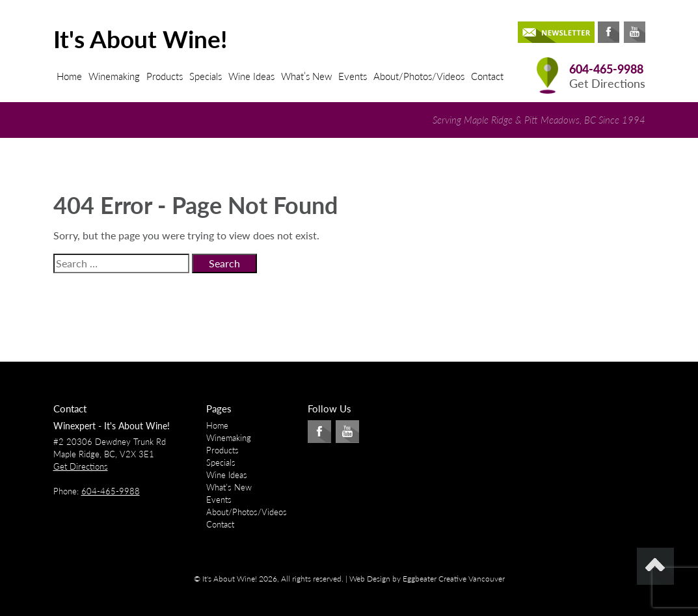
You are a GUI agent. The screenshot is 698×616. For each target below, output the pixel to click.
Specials (206, 76)
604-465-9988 (606, 69)
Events (353, 76)
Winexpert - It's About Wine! (112, 426)
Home (69, 76)
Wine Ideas (251, 76)
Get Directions (607, 84)
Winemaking (114, 76)
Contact (487, 76)
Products (165, 76)
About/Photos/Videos (419, 76)
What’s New (306, 76)
